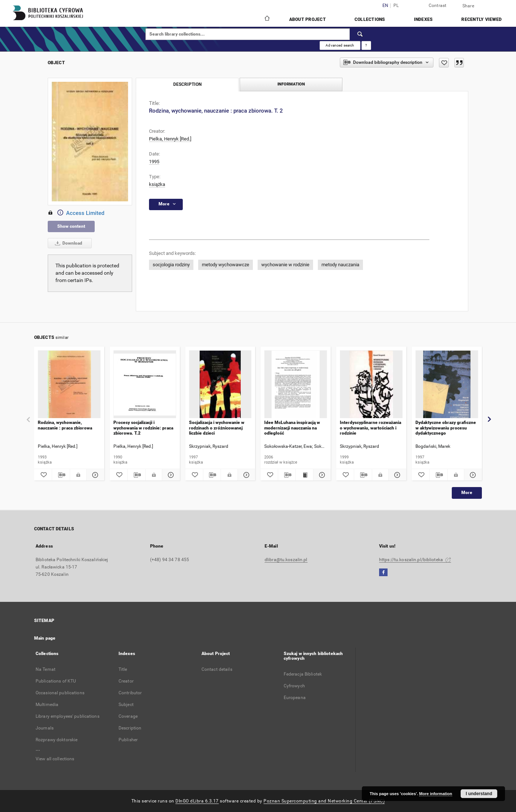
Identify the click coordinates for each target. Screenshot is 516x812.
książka (157, 184)
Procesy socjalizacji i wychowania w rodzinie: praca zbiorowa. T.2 (143, 428)
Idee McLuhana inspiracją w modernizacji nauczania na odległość (292, 428)
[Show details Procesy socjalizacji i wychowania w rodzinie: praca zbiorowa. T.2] (170, 475)
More (467, 493)
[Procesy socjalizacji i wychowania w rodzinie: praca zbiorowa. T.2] (145, 385)
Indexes (424, 19)
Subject (126, 705)
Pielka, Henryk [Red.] (170, 139)
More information (436, 794)
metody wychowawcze (226, 265)
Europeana (295, 698)
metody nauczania (340, 265)
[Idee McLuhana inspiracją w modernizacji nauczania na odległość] (296, 385)
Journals (45, 728)
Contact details (217, 669)
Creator (126, 681)
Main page (45, 638)
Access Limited (76, 213)
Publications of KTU (56, 681)
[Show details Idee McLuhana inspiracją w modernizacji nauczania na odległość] (321, 475)
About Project (308, 19)
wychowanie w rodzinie (285, 265)
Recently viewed (482, 19)
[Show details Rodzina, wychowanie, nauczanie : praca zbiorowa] (94, 475)
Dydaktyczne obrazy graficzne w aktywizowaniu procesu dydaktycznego (446, 428)
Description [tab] (187, 84)
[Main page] (267, 19)
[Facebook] (383, 573)
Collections (370, 19)
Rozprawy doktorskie (57, 740)
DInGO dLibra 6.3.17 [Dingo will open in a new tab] (197, 801)
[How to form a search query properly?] (366, 45)
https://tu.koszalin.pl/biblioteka (415, 560)
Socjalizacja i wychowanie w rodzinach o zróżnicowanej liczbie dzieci (217, 428)
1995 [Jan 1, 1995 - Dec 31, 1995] (154, 162)
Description (130, 728)
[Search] (360, 34)
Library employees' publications (68, 716)
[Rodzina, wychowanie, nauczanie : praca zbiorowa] (69, 385)
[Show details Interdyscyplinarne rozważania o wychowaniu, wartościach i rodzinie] (396, 475)
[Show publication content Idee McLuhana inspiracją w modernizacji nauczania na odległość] (304, 475)
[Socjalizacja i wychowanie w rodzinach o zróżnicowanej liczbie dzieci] (220, 385)
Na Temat (46, 669)
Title (123, 669)
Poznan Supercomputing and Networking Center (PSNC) (324, 801)
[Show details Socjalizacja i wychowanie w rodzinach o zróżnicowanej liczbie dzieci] (246, 475)
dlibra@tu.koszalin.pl (286, 560)
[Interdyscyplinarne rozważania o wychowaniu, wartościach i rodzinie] (371, 385)
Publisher (128, 740)
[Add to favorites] (444, 63)
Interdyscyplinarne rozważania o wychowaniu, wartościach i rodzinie (370, 428)
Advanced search (340, 45)
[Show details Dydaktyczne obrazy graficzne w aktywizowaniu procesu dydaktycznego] (472, 475)
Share (468, 6)
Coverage (128, 716)
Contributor (130, 693)
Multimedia (47, 705)
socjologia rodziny (171, 265)
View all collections (55, 759)
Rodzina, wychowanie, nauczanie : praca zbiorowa (65, 425)
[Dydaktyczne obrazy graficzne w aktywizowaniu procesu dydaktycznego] (447, 385)
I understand (479, 794)
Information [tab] (291, 84)
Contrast (438, 6)
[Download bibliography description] (61, 475)
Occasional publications (60, 693)
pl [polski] (396, 6)
